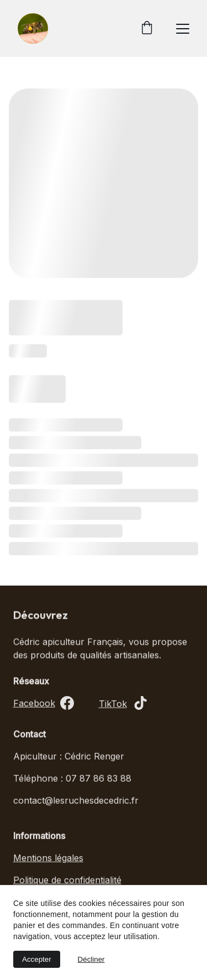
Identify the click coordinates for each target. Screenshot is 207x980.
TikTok (113, 705)
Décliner (91, 959)
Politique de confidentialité (67, 881)
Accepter (37, 959)
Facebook (34, 704)
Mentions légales (48, 859)
